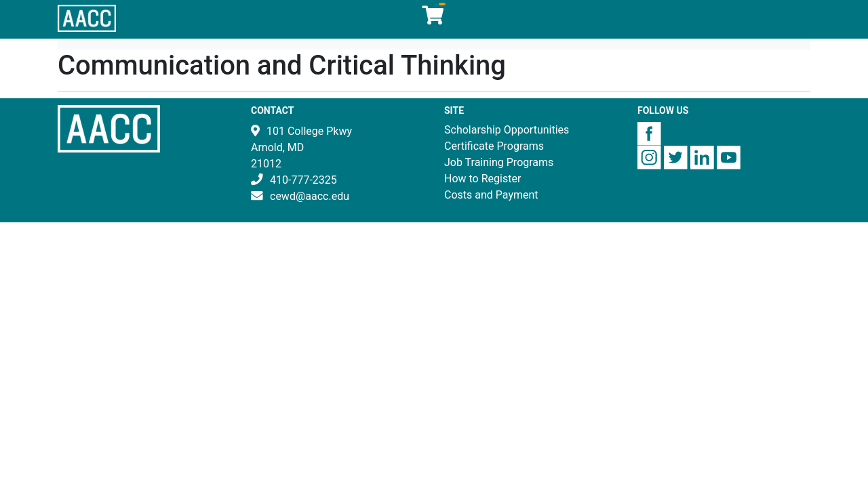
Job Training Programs (499, 162)
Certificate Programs (494, 146)
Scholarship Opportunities (507, 130)
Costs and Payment (491, 195)
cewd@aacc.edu (310, 196)
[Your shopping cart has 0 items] (434, 19)
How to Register (482, 179)
